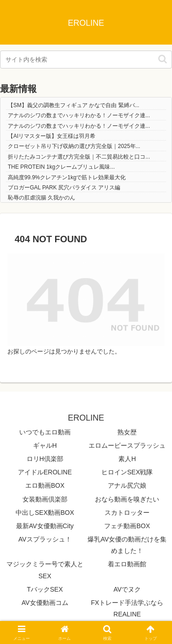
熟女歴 (127, 432)
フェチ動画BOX (127, 526)
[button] (163, 59)
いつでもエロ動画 (45, 432)
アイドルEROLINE (45, 472)
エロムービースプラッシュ (127, 445)
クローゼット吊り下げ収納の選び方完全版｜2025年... (74, 146)
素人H (127, 459)
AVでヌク (127, 589)
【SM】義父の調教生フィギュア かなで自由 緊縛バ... (74, 105)
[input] (86, 60)
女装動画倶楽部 (45, 499)
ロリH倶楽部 (45, 459)
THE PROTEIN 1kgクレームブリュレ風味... (61, 167)
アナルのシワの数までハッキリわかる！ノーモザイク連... (79, 115)
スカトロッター (127, 513)
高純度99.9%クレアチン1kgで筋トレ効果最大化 (67, 177)
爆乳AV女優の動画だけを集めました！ (127, 545)
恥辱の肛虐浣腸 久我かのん (42, 198)
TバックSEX (45, 589)
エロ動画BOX (45, 485)
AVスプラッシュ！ (45, 539)
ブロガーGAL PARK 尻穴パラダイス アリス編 (64, 188)
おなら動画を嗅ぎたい (127, 499)
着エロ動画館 (127, 564)
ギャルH (45, 445)
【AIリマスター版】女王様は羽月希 (52, 136)
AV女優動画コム (45, 603)
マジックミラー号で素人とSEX (45, 570)
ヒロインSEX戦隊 (127, 472)
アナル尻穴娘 (127, 485)
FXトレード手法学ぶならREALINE (127, 608)
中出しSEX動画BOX (45, 513)
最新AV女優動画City (45, 526)
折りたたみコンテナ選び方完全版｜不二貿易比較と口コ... (79, 157)
